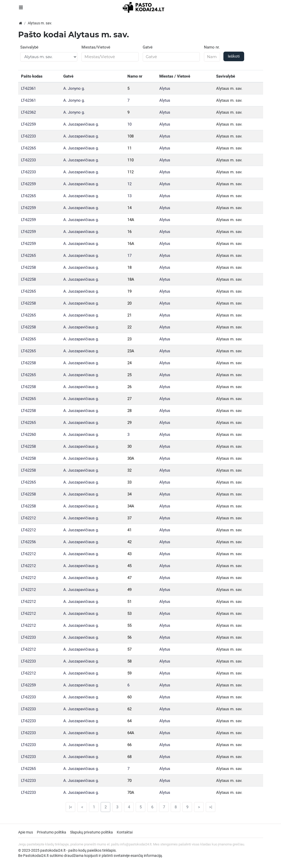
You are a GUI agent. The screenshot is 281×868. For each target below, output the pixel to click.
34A (131, 506)
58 (129, 661)
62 (129, 709)
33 (129, 482)
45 (129, 566)
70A (131, 793)
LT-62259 (28, 124)
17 (129, 256)
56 (129, 637)
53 (129, 614)
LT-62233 (28, 136)
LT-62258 (28, 267)
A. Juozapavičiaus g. (81, 124)
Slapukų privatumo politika (91, 832)
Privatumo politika (52, 832)
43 (129, 554)
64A (131, 733)
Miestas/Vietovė (96, 47)
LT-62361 (28, 88)
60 (129, 697)
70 (129, 781)
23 (129, 339)
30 (129, 446)
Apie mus (26, 832)
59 (129, 673)
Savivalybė (29, 47)
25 (129, 375)
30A (131, 458)
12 (129, 184)
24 (129, 363)
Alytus (165, 88)
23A (131, 351)
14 (129, 208)
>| (211, 807)
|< (71, 807)
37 (129, 518)
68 (129, 757)
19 (129, 291)
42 (129, 542)
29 (129, 423)
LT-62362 (28, 112)
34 (129, 494)
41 (129, 530)
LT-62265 (28, 148)
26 (129, 387)
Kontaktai (125, 832)
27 (129, 399)
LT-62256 (28, 542)
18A (131, 279)
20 (129, 303)
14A (131, 220)
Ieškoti (234, 56)
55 (129, 625)
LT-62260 (28, 435)
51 (129, 602)
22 (129, 327)
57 (129, 649)
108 (131, 136)
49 (129, 590)
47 (129, 578)
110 (131, 160)
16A (131, 244)
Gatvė (148, 47)
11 (129, 148)
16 (129, 232)
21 (129, 315)
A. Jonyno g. (74, 88)
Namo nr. (212, 47)
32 (129, 470)
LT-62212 (28, 518)
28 (129, 411)
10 (129, 124)
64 (129, 721)
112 (131, 172)
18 (129, 267)
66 (129, 745)
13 (129, 196)
